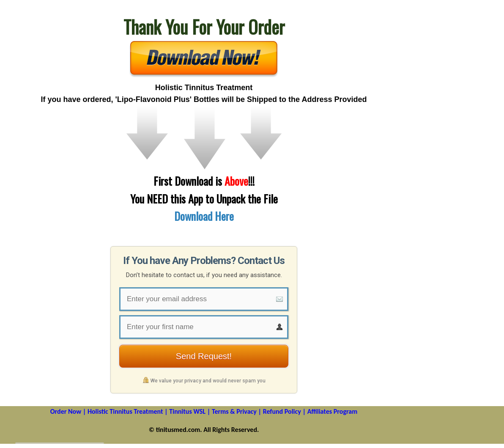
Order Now (66, 411)
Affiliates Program (333, 411)
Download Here (204, 216)
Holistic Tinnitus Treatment (125, 411)
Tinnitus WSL (187, 411)
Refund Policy (282, 411)
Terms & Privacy (234, 411)
